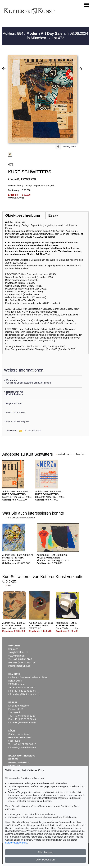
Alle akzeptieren (45, 860)
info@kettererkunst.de (19, 666)
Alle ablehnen (46, 852)
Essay (53, 215)
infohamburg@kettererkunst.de (24, 694)
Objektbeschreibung (23, 215)
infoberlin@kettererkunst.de (22, 723)
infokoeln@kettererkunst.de (22, 748)
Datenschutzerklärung (16, 843)
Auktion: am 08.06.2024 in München (46, 36)
